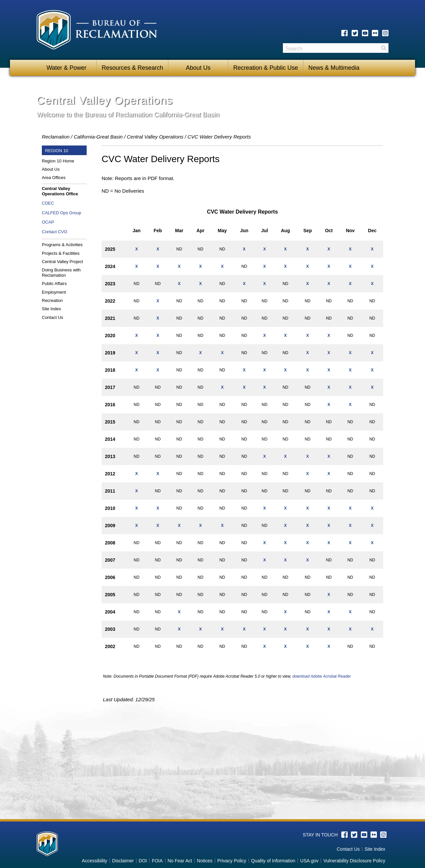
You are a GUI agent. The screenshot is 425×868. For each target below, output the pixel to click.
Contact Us (52, 317)
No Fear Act (180, 861)
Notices (205, 861)
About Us (198, 68)
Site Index (51, 309)
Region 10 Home (58, 161)
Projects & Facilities (61, 253)
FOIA (157, 861)
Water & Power (66, 68)
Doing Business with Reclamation (61, 273)
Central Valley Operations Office (60, 191)
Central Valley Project (62, 262)
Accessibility (95, 861)
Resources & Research (132, 68)
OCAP (48, 222)
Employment (54, 292)
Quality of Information (273, 861)
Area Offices (54, 178)
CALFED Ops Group (62, 213)
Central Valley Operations (155, 137)
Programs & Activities (62, 245)
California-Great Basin (98, 137)
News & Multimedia (334, 68)
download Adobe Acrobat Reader (322, 676)
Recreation (52, 300)
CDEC (48, 203)
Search (383, 48)
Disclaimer (123, 861)
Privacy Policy (232, 861)
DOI (143, 861)
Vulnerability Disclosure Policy (354, 861)
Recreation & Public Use (265, 68)
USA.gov (309, 861)
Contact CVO (55, 232)
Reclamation (56, 137)
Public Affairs (54, 284)
